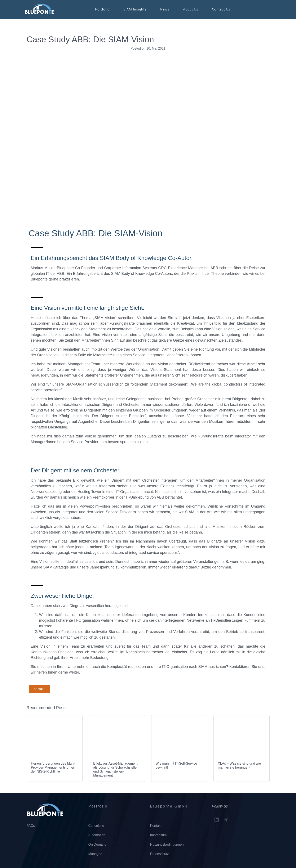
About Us (191, 9)
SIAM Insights (135, 9)
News (165, 9)
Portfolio (102, 9)
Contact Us (221, 9)
